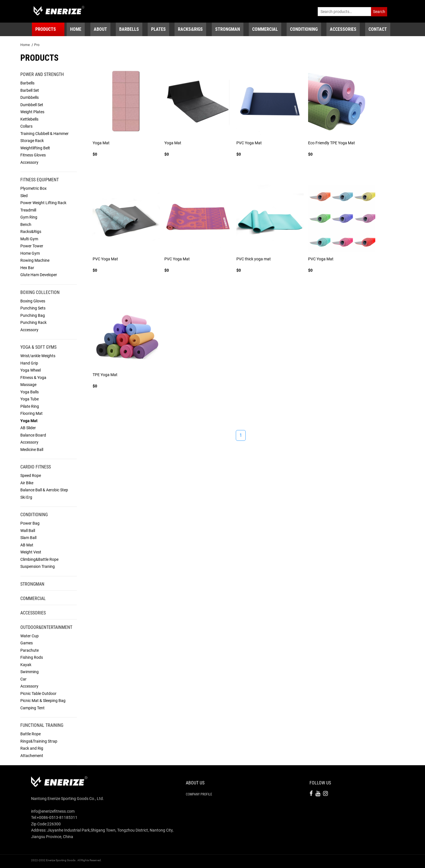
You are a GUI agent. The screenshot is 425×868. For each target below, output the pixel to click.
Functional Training (42, 725)
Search (379, 12)
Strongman (32, 584)
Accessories (33, 613)
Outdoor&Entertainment (46, 627)
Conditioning (34, 515)
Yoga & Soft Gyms (38, 347)
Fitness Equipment (40, 180)
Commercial (33, 598)
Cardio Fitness (36, 467)
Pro (37, 45)
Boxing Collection (40, 292)
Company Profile (199, 794)
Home (25, 45)
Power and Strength (42, 74)
